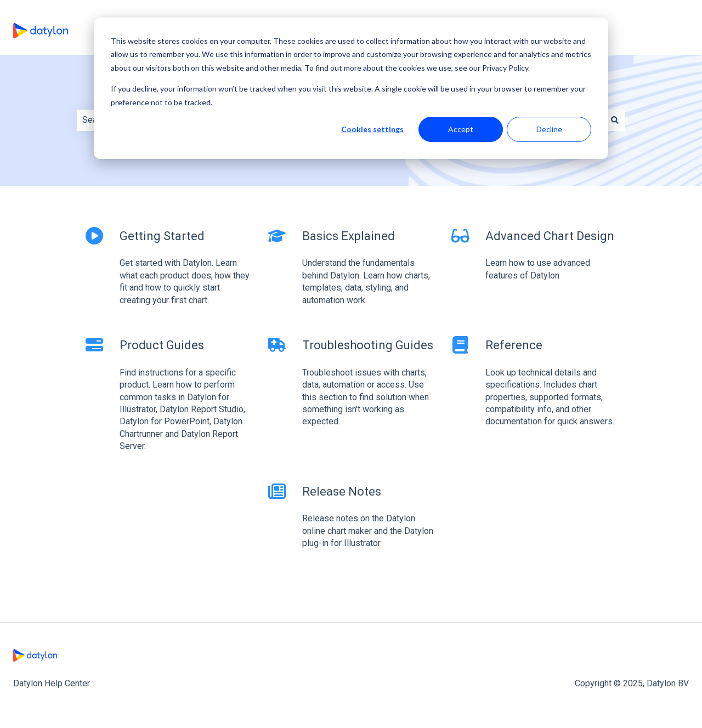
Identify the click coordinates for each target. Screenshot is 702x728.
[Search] (615, 120)
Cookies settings (372, 129)
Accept (461, 129)
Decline (549, 129)
